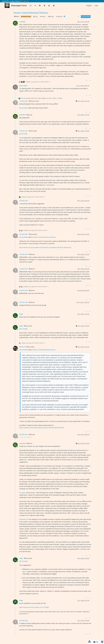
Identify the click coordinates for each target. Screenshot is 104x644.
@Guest (29, 115)
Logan (21, 314)
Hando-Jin (22, 347)
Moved (17, 16)
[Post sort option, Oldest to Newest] (78, 17)
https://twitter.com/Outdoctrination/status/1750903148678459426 (42, 428)
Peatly (21, 600)
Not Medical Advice (26, 17)
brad (22, 98)
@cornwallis (33, 131)
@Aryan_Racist (34, 101)
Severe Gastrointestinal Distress (44, 237)
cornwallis (22, 22)
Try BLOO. (25, 1)
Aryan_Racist (23, 86)
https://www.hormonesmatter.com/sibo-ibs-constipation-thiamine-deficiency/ (45, 247)
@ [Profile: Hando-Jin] (24, 519)
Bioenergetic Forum (19, 6)
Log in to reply (86, 17)
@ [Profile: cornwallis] (23, 108)
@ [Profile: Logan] (22, 493)
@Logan (32, 435)
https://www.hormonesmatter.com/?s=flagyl (34, 607)
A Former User (24, 101)
